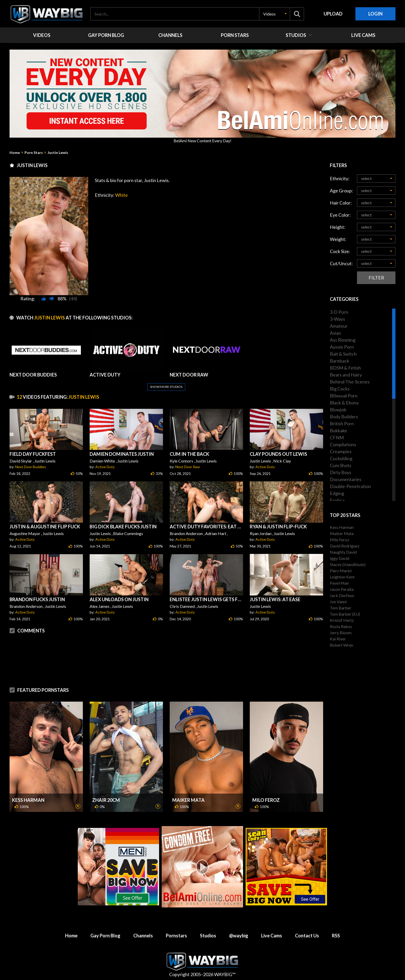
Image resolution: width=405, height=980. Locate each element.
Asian (335, 333)
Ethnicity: (340, 178)
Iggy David (340, 558)
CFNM (337, 437)
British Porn (342, 424)
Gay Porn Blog (105, 936)
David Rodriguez (345, 546)
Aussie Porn (342, 347)
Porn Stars (34, 153)
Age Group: (341, 191)
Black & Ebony (344, 403)
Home (15, 153)
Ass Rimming (343, 340)
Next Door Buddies (31, 467)
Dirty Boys (341, 472)
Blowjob (338, 410)
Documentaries (346, 479)
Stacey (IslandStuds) (348, 564)
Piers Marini (341, 571)
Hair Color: (341, 203)
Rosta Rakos (341, 626)
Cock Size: (340, 251)
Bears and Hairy (346, 375)
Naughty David (343, 552)
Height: (338, 227)
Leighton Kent (342, 577)
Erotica (337, 500)
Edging (337, 493)
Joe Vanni (338, 602)
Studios (208, 936)
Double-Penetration (350, 486)
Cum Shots (341, 465)
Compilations (343, 444)
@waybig (239, 936)
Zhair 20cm (106, 800)
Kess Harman (28, 800)
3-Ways (337, 319)
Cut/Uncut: (341, 263)
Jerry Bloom (341, 633)
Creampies (341, 451)
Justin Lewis (58, 153)
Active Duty (105, 467)
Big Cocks (340, 389)
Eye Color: (340, 215)
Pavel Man (339, 583)
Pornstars (176, 936)
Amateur (339, 326)
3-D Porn (339, 312)
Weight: (338, 239)
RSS (336, 936)
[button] (275, 14)
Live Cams (272, 936)
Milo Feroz (266, 800)
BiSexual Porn (344, 396)
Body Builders (344, 417)
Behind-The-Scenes (350, 382)
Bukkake (338, 430)
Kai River (338, 639)
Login (375, 14)
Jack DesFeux (342, 595)
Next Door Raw (188, 467)
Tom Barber (341, 608)
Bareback (340, 361)
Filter (376, 278)
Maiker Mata (188, 800)
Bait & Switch (343, 354)
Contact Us (307, 936)
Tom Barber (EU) (345, 614)
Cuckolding (341, 458)
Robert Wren (341, 645)
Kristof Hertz (342, 620)
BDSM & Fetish (345, 368)
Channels (143, 936)
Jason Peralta (342, 589)
